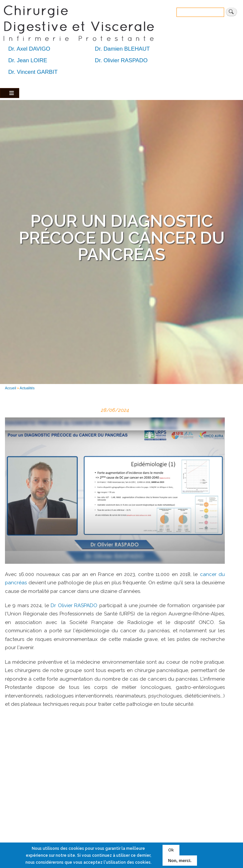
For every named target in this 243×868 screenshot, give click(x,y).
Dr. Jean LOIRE (28, 60)
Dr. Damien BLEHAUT (122, 49)
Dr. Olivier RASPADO (121, 60)
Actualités (27, 388)
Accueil (11, 388)
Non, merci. (180, 861)
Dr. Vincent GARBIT (33, 72)
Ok (171, 850)
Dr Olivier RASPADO (74, 605)
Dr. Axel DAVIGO (29, 49)
